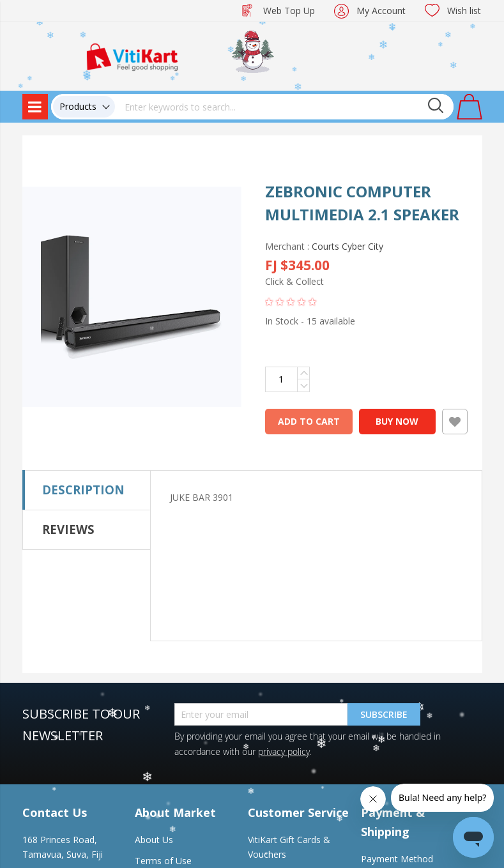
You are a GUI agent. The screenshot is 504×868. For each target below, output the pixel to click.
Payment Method (397, 859)
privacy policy (284, 751)
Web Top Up (289, 11)
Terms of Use (163, 861)
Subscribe (384, 714)
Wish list (464, 11)
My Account (381, 11)
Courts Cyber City (347, 246)
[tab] (87, 490)
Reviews (68, 529)
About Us (154, 840)
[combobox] (284, 107)
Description (83, 490)
